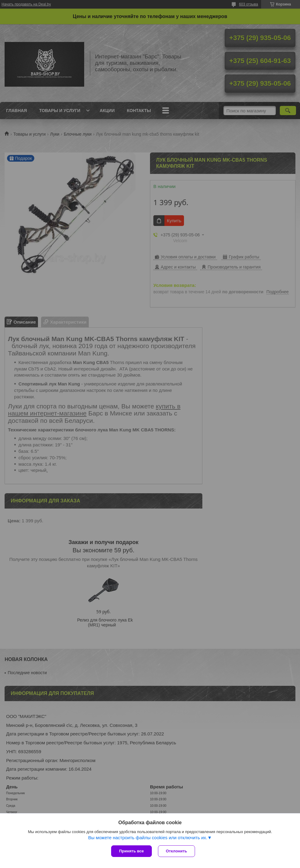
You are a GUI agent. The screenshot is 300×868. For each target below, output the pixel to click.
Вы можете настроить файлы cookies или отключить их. (148, 838)
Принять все (131, 851)
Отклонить (176, 851)
